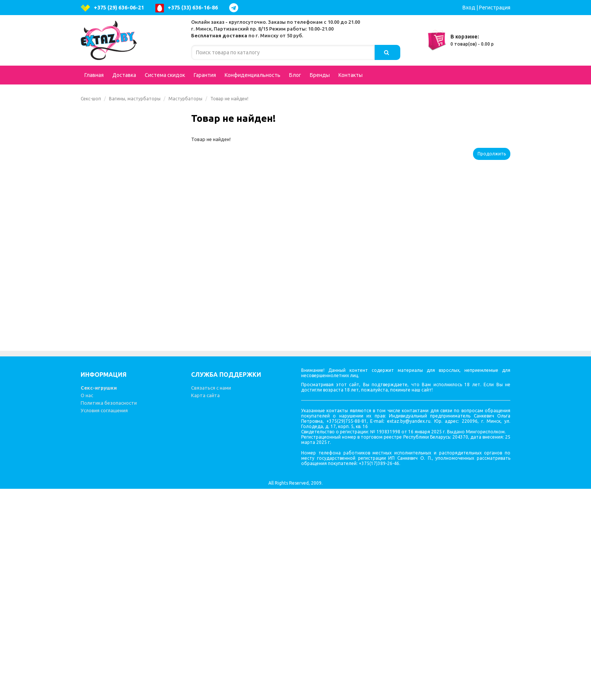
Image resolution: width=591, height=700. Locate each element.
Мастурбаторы (185, 99)
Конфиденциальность (253, 75)
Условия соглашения (104, 622)
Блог (295, 75)
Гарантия (205, 75)
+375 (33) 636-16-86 (187, 8)
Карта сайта (205, 606)
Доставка (124, 75)
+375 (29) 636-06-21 (112, 8)
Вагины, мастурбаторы (135, 99)
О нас (87, 606)
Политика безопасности (109, 614)
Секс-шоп (91, 99)
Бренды (320, 75)
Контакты (351, 75)
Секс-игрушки (99, 599)
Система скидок (165, 75)
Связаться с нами (211, 599)
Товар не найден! (229, 99)
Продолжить (492, 154)
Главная (94, 75)
